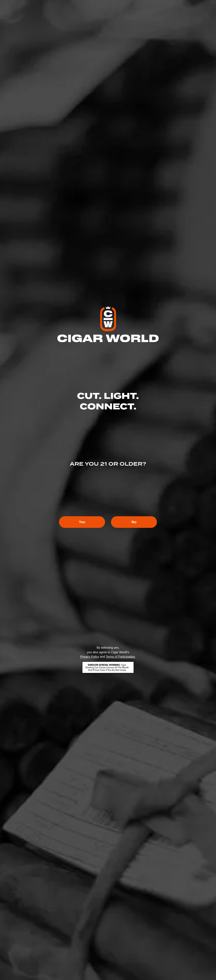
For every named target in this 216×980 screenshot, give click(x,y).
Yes (79, 522)
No (137, 522)
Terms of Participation (120, 657)
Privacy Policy (90, 657)
